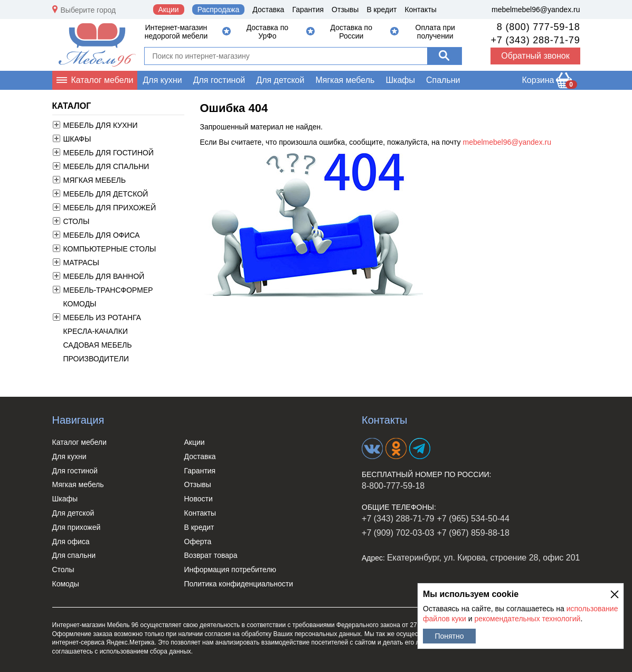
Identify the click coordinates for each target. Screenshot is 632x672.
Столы (77, 221)
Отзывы (345, 10)
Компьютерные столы (110, 249)
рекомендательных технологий (527, 619)
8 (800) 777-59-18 (539, 27)
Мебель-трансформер (108, 290)
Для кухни (162, 80)
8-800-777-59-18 (393, 486)
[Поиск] (444, 56)
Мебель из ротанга (102, 318)
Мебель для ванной (104, 276)
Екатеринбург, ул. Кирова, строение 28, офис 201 (484, 558)
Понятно (449, 636)
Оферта (198, 542)
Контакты (420, 10)
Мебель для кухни (101, 125)
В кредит (381, 10)
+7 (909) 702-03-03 (398, 533)
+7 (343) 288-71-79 (535, 40)
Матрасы (81, 263)
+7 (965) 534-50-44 (473, 519)
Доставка (268, 10)
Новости (199, 499)
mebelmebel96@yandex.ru (536, 10)
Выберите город (88, 10)
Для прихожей (77, 527)
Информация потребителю (230, 570)
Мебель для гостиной (109, 153)
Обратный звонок (535, 56)
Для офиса (71, 542)
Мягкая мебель (345, 80)
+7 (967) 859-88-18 (473, 533)
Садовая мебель (98, 345)
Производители (96, 359)
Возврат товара (211, 555)
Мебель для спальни (106, 166)
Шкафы (400, 80)
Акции (169, 10)
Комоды (80, 304)
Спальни (443, 80)
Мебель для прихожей (110, 208)
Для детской (280, 80)
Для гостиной (219, 80)
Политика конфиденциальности (239, 584)
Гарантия (308, 10)
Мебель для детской (106, 194)
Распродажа (219, 10)
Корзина (550, 82)
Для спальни (74, 555)
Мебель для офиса (102, 235)
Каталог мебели (102, 80)
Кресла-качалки (96, 331)
